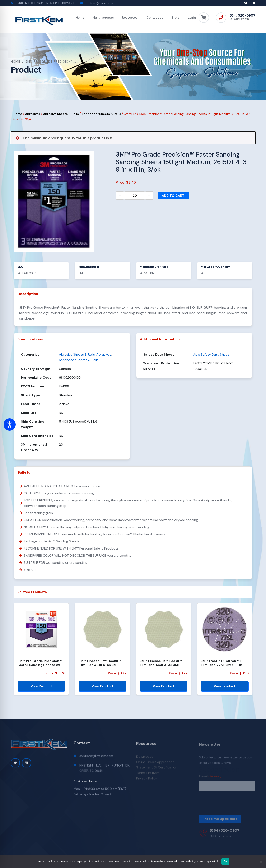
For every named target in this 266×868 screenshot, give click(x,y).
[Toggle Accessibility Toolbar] (10, 424)
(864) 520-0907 (242, 15)
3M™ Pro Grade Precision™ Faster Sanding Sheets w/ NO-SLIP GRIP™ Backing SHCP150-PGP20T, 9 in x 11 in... (40, 663)
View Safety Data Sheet (211, 355)
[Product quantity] (135, 196)
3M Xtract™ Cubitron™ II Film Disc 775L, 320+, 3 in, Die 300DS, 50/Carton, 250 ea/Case (223, 663)
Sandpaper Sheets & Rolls (101, 114)
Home (80, 18)
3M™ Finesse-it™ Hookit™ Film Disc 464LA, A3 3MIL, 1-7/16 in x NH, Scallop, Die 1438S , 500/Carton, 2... (163, 663)
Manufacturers (103, 18)
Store (175, 18)
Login (192, 18)
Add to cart (173, 196)
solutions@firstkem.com (100, 3)
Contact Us (155, 18)
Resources (130, 18)
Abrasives (33, 114)
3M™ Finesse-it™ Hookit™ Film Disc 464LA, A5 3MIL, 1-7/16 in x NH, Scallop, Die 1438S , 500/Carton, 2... (101, 663)
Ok (225, 861)
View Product (41, 686)
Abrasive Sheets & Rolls (61, 114)
